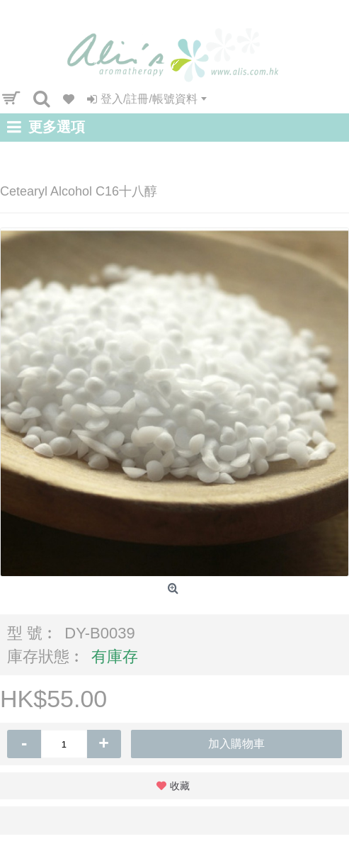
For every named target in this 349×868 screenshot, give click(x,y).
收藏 (180, 786)
